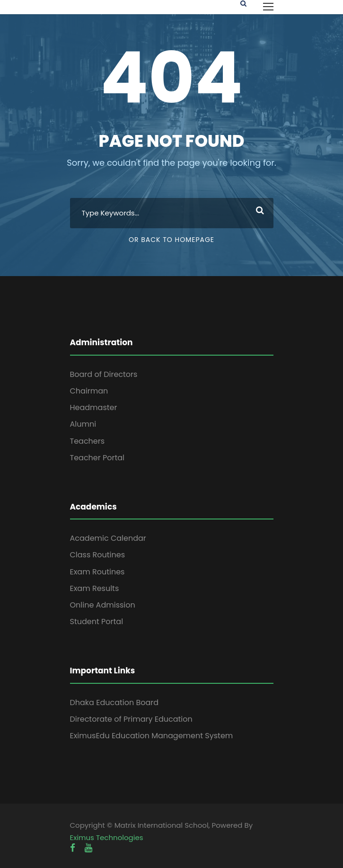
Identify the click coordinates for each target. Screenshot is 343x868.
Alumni (83, 424)
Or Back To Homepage (171, 240)
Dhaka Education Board (114, 702)
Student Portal (97, 622)
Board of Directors (104, 374)
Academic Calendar (108, 538)
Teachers (88, 441)
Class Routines (98, 555)
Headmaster (94, 407)
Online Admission (103, 605)
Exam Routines (97, 572)
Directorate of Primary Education (131, 719)
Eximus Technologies (107, 837)
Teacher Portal (97, 458)
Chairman (89, 391)
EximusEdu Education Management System (152, 736)
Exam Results (95, 588)
